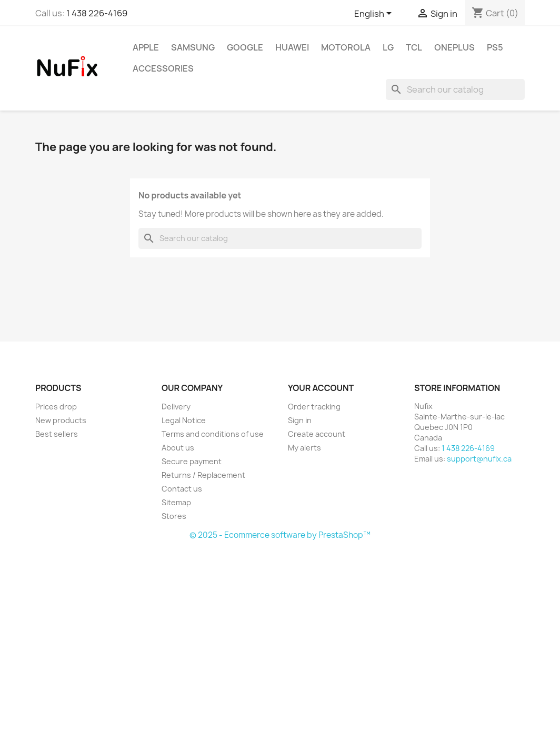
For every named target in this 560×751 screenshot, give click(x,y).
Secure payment (192, 461)
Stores (174, 516)
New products (61, 420)
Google (245, 47)
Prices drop (56, 407)
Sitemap (176, 502)
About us (178, 448)
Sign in (300, 420)
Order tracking (314, 407)
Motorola (346, 47)
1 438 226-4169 (97, 13)
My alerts (304, 448)
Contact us (182, 489)
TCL (414, 47)
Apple (146, 47)
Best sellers (57, 434)
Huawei (292, 47)
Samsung (193, 47)
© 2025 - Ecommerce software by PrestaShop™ (280, 535)
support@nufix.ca (479, 459)
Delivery (176, 407)
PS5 (495, 47)
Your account (321, 388)
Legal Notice (184, 420)
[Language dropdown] (375, 14)
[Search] (455, 89)
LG (388, 47)
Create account (317, 434)
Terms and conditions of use (213, 434)
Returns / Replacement (203, 475)
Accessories (163, 68)
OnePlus (454, 47)
